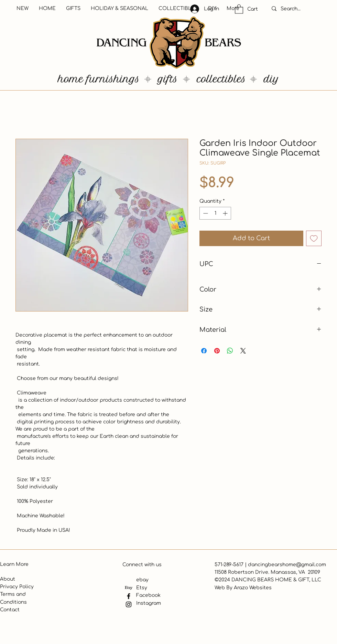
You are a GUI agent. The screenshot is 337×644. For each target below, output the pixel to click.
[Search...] (298, 9)
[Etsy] (129, 588)
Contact (10, 610)
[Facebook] (129, 596)
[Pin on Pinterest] (217, 351)
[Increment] (226, 213)
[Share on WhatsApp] (230, 351)
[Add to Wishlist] (314, 238)
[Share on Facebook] (204, 351)
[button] (239, 9)
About (8, 579)
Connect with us (142, 565)
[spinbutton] (215, 213)
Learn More (14, 564)
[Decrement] (205, 213)
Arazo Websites (253, 588)
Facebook (148, 595)
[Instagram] (129, 604)
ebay (142, 580)
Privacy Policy (17, 587)
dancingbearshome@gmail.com (287, 565)
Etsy (142, 588)
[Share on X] (243, 351)
